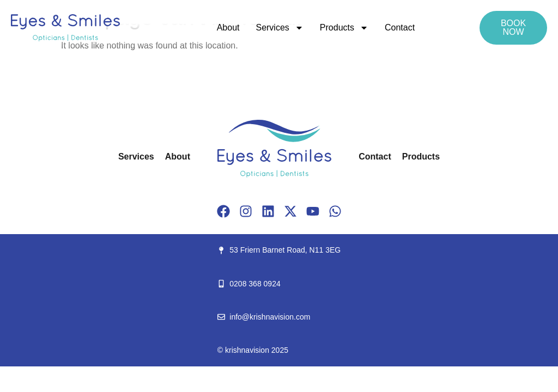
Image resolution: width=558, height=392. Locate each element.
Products (344, 28)
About (228, 27)
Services (279, 28)
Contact (400, 27)
